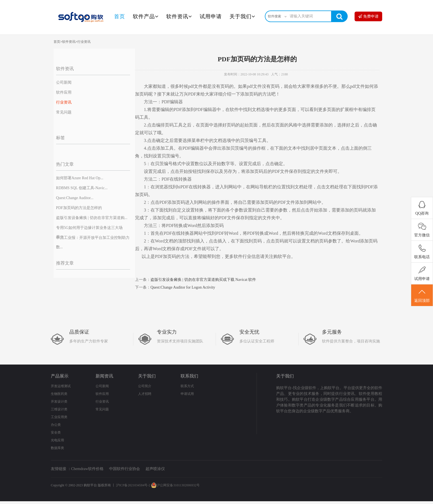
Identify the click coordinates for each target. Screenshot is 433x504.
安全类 (56, 432)
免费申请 (368, 16)
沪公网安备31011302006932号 (175, 485)
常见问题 (64, 112)
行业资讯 (84, 42)
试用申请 (211, 16)
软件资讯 (179, 16)
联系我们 (189, 376)
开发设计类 (59, 402)
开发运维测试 (61, 386)
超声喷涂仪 (155, 469)
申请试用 (187, 394)
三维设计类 (59, 409)
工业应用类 (59, 417)
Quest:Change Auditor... (75, 198)
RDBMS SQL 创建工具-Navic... (82, 188)
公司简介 (145, 386)
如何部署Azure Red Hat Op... (80, 178)
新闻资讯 (104, 376)
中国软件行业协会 (125, 469)
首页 (120, 16)
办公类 (56, 425)
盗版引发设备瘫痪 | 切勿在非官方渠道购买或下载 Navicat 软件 (203, 280)
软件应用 (64, 92)
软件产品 (146, 16)
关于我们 (242, 16)
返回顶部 (422, 295)
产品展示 (60, 376)
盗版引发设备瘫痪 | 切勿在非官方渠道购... (92, 218)
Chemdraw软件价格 (87, 469)
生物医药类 (59, 394)
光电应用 (57, 440)
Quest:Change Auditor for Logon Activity (183, 287)
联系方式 (187, 386)
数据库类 (57, 448)
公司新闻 (64, 82)
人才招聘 (145, 394)
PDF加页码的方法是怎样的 (79, 208)
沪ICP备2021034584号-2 (133, 485)
